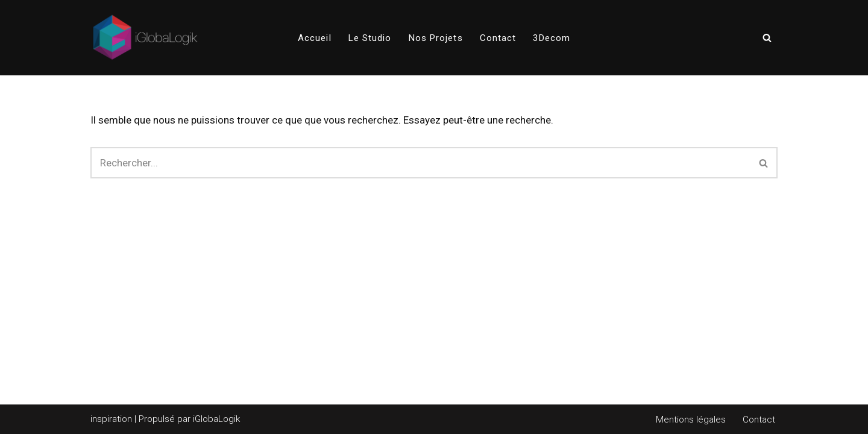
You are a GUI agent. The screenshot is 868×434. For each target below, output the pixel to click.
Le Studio (370, 38)
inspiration (111, 419)
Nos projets (436, 38)
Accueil (315, 38)
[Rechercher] (767, 38)
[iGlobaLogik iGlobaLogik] (146, 38)
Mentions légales (691, 420)
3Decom (552, 38)
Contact (498, 38)
